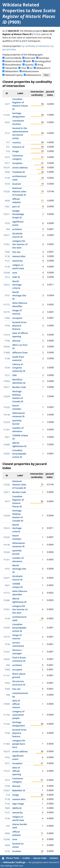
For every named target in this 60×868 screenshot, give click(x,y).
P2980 (7, 445)
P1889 (7, 353)
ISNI (14, 375)
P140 (7, 267)
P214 (7, 277)
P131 (7, 133)
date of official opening (17, 771)
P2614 (7, 285)
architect (17, 229)
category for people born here (19, 744)
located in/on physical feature (19, 326)
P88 (8, 695)
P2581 (7, 790)
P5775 (7, 312)
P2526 (7, 191)
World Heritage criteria (17, 285)
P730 (7, 644)
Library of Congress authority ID (19, 368)
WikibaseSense (34, 75)
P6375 (7, 168)
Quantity (29, 65)
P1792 (7, 715)
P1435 (7, 115)
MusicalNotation (13, 65)
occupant (17, 318)
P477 (7, 104)
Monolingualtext (43, 61)
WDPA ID (17, 808)
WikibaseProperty (14, 75)
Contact (54, 858)
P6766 (7, 347)
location (17, 184)
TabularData (11, 68)
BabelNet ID (19, 790)
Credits (26, 858)
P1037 (7, 652)
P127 (7, 261)
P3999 (7, 704)
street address (20, 168)
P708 (7, 341)
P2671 (7, 214)
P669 (7, 845)
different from (20, 353)
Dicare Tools (13, 858)
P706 (7, 326)
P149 (7, 178)
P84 (8, 229)
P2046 (7, 273)
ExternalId (30, 58)
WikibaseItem (12, 71)
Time (23, 68)
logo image (18, 804)
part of (16, 207)
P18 (8, 151)
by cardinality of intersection (36, 46)
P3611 (7, 387)
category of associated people (18, 715)
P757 (7, 295)
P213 (7, 375)
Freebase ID (19, 172)
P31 (8, 147)
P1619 (7, 335)
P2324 (7, 422)
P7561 (7, 244)
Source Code (40, 858)
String (40, 65)
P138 (7, 256)
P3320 (7, 407)
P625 (7, 122)
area (15, 273)
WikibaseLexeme (31, 71)
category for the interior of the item (20, 244)
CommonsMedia (13, 58)
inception (17, 163)
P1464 (7, 744)
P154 (7, 804)
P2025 (7, 659)
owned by (17, 261)
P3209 (7, 396)
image (16, 151)
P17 (8, 142)
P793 (7, 223)
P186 (7, 358)
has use (16, 252)
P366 (7, 252)
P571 (7, 163)
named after (19, 256)
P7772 (7, 305)
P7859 (7, 381)
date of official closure (16, 704)
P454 (7, 683)
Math (28, 61)
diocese (16, 341)
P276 (7, 184)
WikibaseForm (43, 68)
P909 (35, 34)
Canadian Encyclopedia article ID (19, 454)
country (16, 142)
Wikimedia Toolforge (14, 862)
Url (31, 68)
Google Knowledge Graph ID (18, 214)
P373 (7, 157)
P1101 (7, 675)
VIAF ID (16, 277)
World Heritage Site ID (19, 295)
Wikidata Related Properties (21, 8)
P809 (7, 808)
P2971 (7, 235)
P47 (8, 826)
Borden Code (19, 387)
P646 (7, 172)
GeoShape (44, 58)
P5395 (7, 454)
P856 (7, 201)
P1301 (7, 430)
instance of (18, 147)
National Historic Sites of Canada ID (19, 191)
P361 (7, 207)
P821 (7, 437)
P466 (7, 318)
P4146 (7, 415)
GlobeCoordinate (14, 61)
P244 (7, 368)
